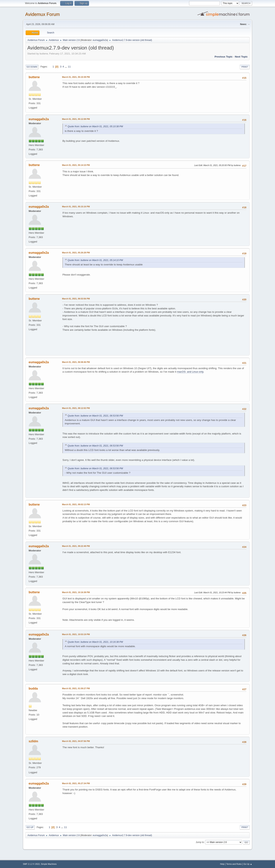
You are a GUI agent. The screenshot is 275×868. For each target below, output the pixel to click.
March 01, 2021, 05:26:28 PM (76, 253)
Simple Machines (49, 864)
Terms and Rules (234, 864)
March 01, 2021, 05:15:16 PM (76, 207)
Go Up (30, 827)
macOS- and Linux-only (190, 372)
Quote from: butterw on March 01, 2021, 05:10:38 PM (95, 126)
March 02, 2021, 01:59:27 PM (76, 688)
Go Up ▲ (248, 864)
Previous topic (224, 57)
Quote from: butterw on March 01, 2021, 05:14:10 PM (95, 260)
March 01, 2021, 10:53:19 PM (76, 634)
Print (245, 67)
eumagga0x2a (100, 40)
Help (222, 864)
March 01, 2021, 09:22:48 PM (76, 546)
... (66, 67)
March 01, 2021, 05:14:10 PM (76, 165)
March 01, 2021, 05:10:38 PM (76, 77)
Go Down (32, 67)
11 (69, 67)
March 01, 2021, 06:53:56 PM (76, 299)
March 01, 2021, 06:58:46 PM (76, 362)
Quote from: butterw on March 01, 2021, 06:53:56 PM (95, 416)
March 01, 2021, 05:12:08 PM (76, 119)
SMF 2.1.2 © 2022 (31, 864)
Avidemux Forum (42, 14)
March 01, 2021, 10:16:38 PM (76, 592)
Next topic (241, 57)
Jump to (200, 842)
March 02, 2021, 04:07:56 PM (76, 741)
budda (33, 688)
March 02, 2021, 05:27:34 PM (76, 783)
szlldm (33, 741)
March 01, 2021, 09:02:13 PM (76, 504)
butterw (34, 77)
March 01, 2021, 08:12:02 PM (76, 408)
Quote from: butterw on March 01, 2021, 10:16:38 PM (95, 642)
